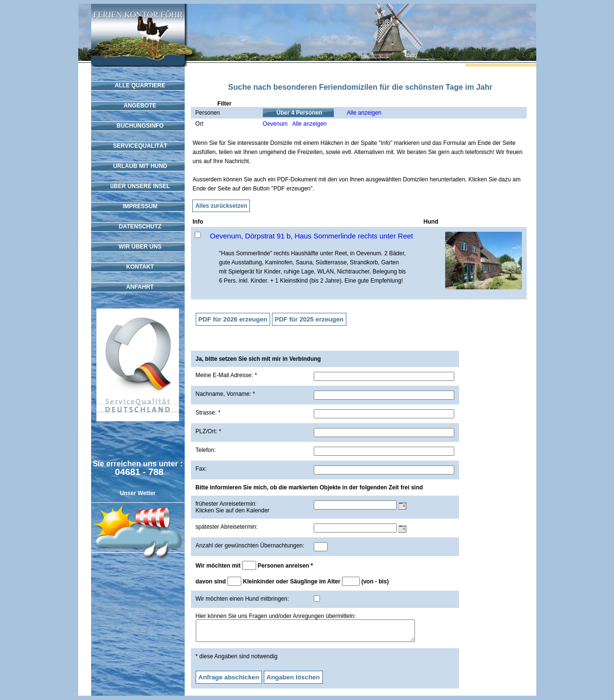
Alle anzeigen (364, 113)
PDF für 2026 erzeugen (233, 319)
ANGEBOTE (138, 106)
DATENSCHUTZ (137, 226)
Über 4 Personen (300, 113)
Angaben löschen (293, 682)
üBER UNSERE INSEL (138, 186)
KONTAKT (138, 267)
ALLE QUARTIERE (138, 85)
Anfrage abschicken (229, 682)
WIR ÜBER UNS (137, 247)
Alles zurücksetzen (221, 206)
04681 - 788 (139, 472)
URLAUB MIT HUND (138, 166)
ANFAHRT (138, 287)
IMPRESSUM (138, 206)
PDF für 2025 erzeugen (309, 319)
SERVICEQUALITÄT (137, 146)
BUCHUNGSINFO (138, 126)
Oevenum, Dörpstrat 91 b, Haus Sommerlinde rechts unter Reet (312, 236)
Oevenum (275, 124)
